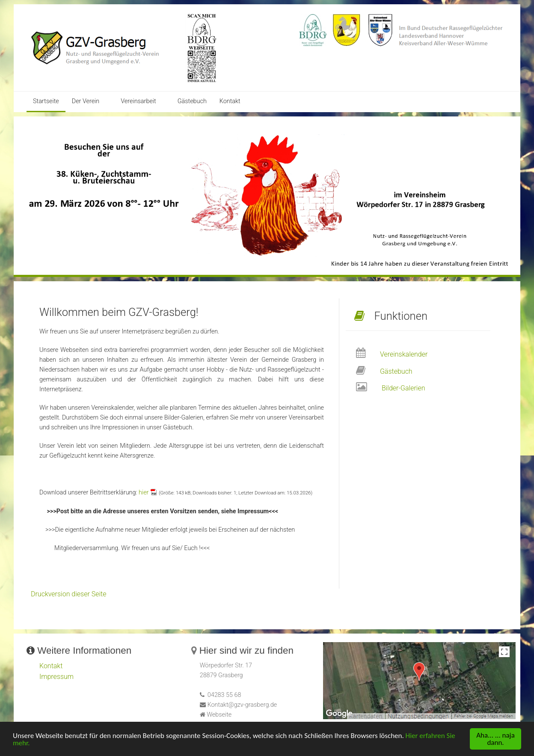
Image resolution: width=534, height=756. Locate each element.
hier (144, 493)
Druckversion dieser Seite (69, 594)
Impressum (56, 677)
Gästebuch (192, 101)
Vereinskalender (404, 354)
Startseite (46, 101)
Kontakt (230, 101)
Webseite (219, 715)
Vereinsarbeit (138, 101)
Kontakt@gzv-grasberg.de (242, 705)
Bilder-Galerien (403, 388)
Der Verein (86, 101)
